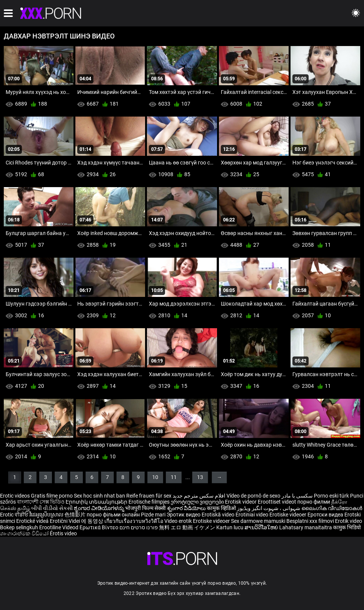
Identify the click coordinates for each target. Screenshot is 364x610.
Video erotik (179, 521)
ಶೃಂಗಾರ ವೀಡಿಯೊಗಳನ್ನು (99, 508)
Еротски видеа (326, 515)
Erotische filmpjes (149, 502)
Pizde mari (153, 515)
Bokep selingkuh (19, 527)
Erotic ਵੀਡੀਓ (15, 515)
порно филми (314, 502)
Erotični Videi (65, 521)
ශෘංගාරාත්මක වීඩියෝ (25, 533)
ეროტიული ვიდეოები (198, 502)
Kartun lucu (230, 527)
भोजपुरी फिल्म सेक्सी (145, 508)
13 (200, 477)
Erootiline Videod (59, 527)
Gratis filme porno (52, 496)
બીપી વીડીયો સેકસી (52, 508)
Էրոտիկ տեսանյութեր (97, 502)
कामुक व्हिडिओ (222, 508)
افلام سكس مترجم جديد (199, 496)
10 (155, 477)
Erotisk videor (241, 502)
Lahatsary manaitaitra (306, 527)
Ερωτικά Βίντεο (99, 527)
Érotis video (63, 533)
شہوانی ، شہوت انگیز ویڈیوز (269, 508)
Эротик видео (184, 515)
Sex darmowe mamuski (258, 521)
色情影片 (76, 515)
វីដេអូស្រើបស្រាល (47, 515)
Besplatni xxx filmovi (310, 521)
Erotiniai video (252, 515)
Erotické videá (33, 521)
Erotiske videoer (288, 515)
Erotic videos (15, 496)
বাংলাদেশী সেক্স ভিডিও (41, 502)
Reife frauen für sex (149, 496)
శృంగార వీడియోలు (187, 508)
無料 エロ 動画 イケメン (187, 527)
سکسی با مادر (297, 496)
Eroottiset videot (278, 502)
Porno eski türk (331, 496)
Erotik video (349, 521)
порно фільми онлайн (113, 515)
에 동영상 (93, 521)
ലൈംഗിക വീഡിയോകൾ (332, 508)
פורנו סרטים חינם (139, 527)
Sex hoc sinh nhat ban (99, 496)
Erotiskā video (219, 515)
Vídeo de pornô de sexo (253, 496)
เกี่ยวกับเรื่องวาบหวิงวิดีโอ (134, 521)
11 (174, 477)
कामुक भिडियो (347, 527)
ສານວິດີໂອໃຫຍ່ (262, 527)
